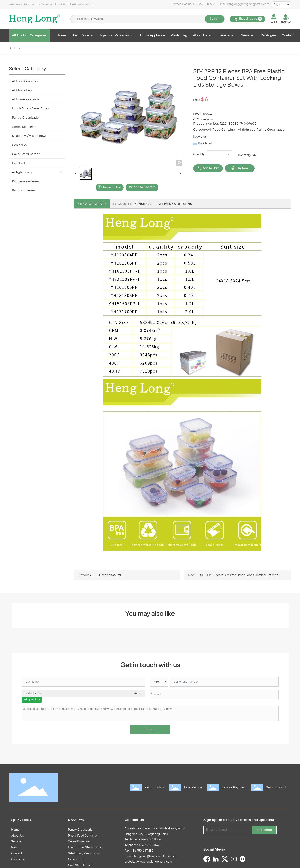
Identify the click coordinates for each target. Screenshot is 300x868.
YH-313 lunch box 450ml (105, 575)
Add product (32, 700)
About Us (18, 836)
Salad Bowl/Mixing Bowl (84, 854)
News (15, 848)
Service (16, 842)
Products (76, 821)
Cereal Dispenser (79, 842)
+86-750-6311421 (150, 845)
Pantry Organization (272, 130)
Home (15, 830)
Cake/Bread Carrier (81, 866)
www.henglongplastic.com (155, 862)
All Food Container (222, 130)
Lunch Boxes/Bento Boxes (85, 848)
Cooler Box (75, 860)
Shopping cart (247, 19)
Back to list (205, 144)
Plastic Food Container (83, 836)
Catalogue (18, 860)
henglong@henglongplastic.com (248, 4)
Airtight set (246, 130)
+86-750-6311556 (204, 4)
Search (215, 19)
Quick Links (21, 821)
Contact (17, 854)
